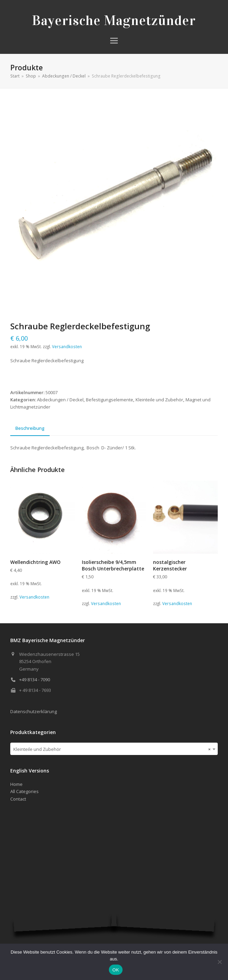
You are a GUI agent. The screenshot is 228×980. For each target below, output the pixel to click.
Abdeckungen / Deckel (60, 400)
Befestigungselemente (110, 400)
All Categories (24, 791)
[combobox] (114, 749)
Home (16, 784)
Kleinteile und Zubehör (159, 400)
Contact (18, 799)
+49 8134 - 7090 (35, 680)
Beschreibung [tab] (30, 428)
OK (116, 970)
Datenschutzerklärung (34, 711)
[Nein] (219, 962)
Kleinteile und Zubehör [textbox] (112, 749)
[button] (114, 41)
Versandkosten (67, 346)
